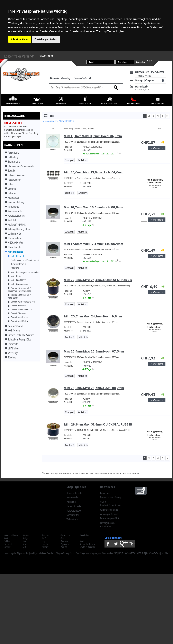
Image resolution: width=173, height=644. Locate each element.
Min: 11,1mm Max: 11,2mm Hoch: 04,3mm (93, 136)
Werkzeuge (13, 353)
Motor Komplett (15, 247)
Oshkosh (64, 541)
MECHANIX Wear (16, 243)
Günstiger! (69, 160)
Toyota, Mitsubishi (87, 547)
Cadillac (7, 541)
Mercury (45, 547)
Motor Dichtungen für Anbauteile (25, 272)
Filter (10, 184)
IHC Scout (46, 538)
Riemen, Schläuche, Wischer (21, 335)
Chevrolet (8, 544)
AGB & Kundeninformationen (110, 503)
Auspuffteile (13, 153)
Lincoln (45, 544)
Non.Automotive (74, 511)
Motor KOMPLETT (18, 280)
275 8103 (87, 331)
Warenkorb (141, 86)
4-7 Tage (87, 225)
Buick (6, 538)
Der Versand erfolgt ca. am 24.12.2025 (100, 154)
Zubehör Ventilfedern (19, 321)
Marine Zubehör (15, 238)
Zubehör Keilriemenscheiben (23, 302)
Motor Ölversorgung (19, 284)
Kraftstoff (12, 220)
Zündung (12, 357)
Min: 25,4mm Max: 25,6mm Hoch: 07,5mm (94, 351)
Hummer (45, 535)
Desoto (25, 535)
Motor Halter (16, 276)
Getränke (12, 189)
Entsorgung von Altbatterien (107, 525)
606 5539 (87, 150)
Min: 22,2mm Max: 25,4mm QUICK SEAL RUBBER (98, 280)
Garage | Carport (145, 80)
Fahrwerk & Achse (16, 175)
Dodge (25, 538)
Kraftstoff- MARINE (17, 225)
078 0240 (87, 402)
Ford (24, 541)
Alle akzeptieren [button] (20, 39)
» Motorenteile (50, 121)
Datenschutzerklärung (110, 497)
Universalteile (80, 78)
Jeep (43, 541)
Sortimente (13, 344)
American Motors (11, 535)
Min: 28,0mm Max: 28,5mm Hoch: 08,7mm (94, 388)
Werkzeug (71, 502)
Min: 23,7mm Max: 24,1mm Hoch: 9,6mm (93, 316)
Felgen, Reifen (14, 180)
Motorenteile (72, 497)
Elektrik (11, 171)
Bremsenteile (14, 162)
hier (137, 473)
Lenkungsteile (14, 234)
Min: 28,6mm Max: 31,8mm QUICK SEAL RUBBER (98, 424)
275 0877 (87, 439)
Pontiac (64, 547)
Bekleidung (13, 157)
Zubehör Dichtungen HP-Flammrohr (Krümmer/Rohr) (20, 289)
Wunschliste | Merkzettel (150, 72)
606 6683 (87, 258)
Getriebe (12, 193)
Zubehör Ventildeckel (20, 317)
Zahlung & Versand (109, 514)
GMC (24, 547)
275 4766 (87, 294)
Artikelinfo (83, 160)
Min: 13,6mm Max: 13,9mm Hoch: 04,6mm (94, 172)
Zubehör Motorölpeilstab (21, 309)
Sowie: (82, 541)
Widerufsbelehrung (109, 510)
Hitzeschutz (13, 198)
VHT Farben (13, 348)
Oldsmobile (65, 535)
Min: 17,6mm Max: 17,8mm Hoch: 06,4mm (93, 244)
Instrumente (13, 207)
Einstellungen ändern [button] (46, 39)
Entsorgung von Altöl (110, 518)
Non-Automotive (16, 326)
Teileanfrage (72, 519)
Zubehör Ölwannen (19, 313)
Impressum (105, 493)
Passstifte (15, 268)
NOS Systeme (14, 330)
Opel (62, 538)
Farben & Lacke (74, 506)
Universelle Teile (74, 493)
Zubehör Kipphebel (19, 306)
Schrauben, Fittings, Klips (19, 339)
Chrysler (7, 547)
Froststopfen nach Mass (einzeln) (25, 260)
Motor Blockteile (18, 256)
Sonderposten (73, 515)
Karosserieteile (15, 211)
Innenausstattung (16, 202)
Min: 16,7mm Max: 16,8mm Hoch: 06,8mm (93, 207)
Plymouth (65, 544)
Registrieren (151, 61)
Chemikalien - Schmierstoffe (21, 166)
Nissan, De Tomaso (87, 544)
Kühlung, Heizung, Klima (19, 229)
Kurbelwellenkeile (18, 264)
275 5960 (87, 186)
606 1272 (87, 221)
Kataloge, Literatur (17, 216)
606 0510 (87, 366)
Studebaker (84, 535)
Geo (24, 544)
